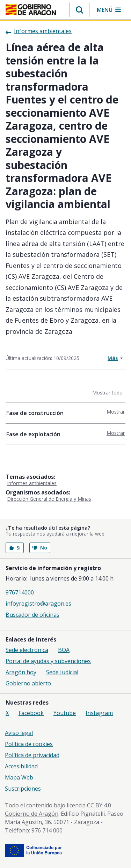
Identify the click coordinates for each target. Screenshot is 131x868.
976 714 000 (47, 830)
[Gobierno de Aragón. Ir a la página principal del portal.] (31, 10)
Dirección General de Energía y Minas (49, 499)
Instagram (99, 713)
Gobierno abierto (28, 683)
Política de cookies (29, 744)
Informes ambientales (32, 483)
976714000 (20, 592)
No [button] (40, 548)
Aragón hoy (21, 672)
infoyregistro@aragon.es (38, 604)
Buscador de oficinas (32, 615)
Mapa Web (19, 777)
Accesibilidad (21, 766)
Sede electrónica (27, 650)
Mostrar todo (109, 392)
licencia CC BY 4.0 (89, 805)
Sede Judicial (62, 672)
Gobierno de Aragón (32, 814)
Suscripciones (23, 789)
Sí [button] (15, 548)
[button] (79, 10)
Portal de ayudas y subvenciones (48, 661)
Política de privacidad (32, 755)
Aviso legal (19, 733)
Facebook (31, 713)
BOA (64, 650)
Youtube (65, 713)
